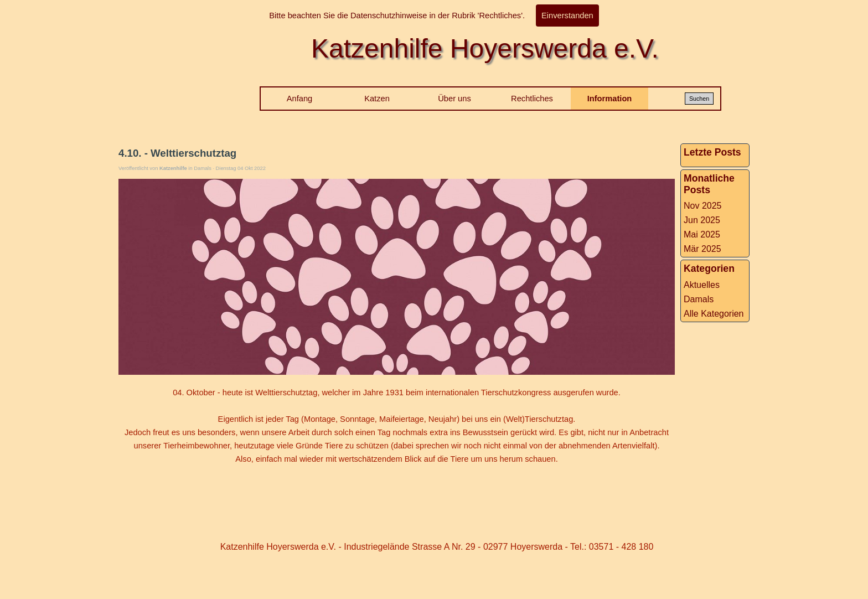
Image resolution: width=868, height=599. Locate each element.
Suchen (699, 99)
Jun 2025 (702, 220)
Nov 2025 (703, 206)
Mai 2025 (702, 234)
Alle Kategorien (714, 314)
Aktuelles (702, 285)
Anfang (299, 99)
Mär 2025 (702, 249)
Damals (699, 299)
